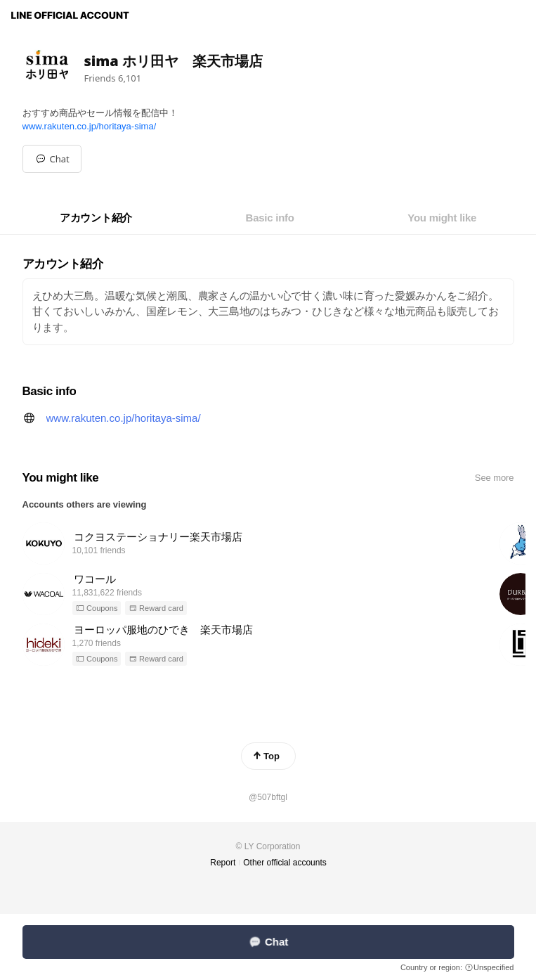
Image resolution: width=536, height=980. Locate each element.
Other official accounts (285, 863)
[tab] (96, 218)
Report (223, 863)
